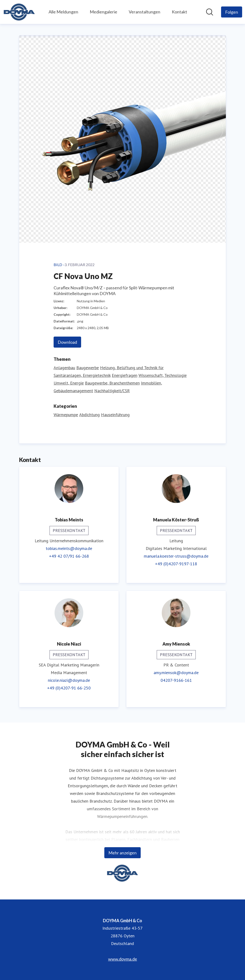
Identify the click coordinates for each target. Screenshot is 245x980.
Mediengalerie (103, 12)
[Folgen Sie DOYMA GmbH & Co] (232, 12)
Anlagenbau (64, 368)
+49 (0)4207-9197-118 (176, 564)
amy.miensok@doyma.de (176, 673)
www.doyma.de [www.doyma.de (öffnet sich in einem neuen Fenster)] (123, 959)
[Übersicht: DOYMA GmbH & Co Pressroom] (19, 12)
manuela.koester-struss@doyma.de (176, 556)
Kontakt (179, 12)
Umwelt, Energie (69, 383)
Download (67, 342)
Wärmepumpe (66, 415)
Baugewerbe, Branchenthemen (112, 383)
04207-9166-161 (176, 680)
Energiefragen (125, 375)
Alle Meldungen (63, 12)
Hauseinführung (115, 415)
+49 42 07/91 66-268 (69, 556)
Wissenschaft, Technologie (163, 375)
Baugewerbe (88, 368)
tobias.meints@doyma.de (69, 548)
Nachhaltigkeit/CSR (112, 391)
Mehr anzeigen (122, 853)
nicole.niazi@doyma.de (69, 680)
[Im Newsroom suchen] (210, 12)
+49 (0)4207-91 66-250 (69, 688)
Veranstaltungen (145, 12)
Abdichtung (89, 415)
